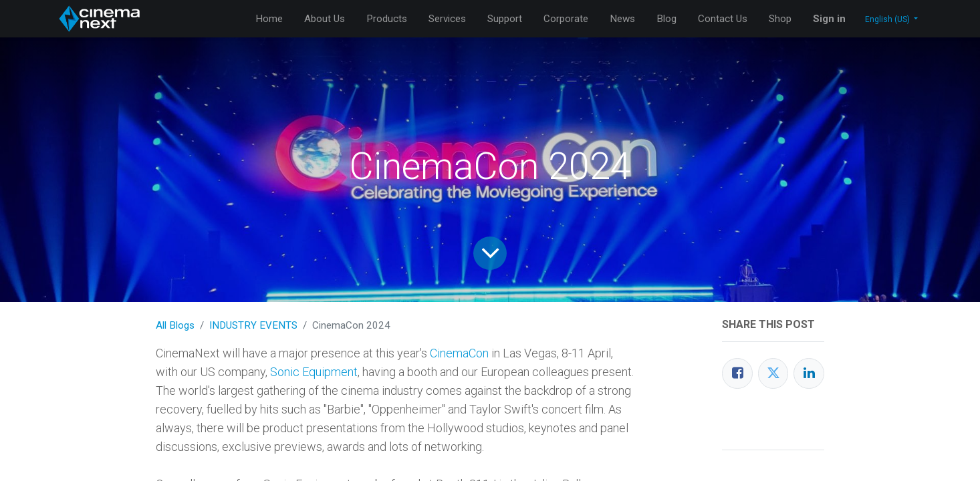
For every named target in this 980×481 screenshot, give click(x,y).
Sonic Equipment (314, 372)
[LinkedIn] (809, 373)
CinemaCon (459, 353)
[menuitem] (269, 19)
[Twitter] (773, 373)
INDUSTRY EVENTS (253, 325)
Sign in (829, 19)
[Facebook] (737, 373)
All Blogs (175, 325)
